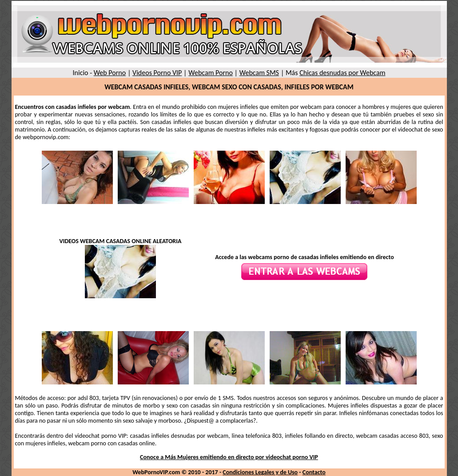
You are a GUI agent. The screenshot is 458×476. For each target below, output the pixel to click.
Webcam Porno (211, 73)
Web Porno (110, 73)
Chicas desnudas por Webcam (342, 73)
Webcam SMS (259, 73)
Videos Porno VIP (157, 73)
